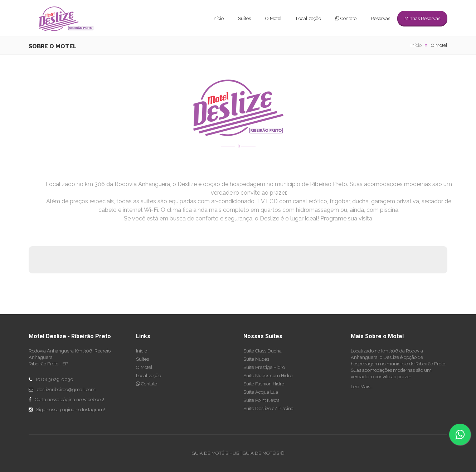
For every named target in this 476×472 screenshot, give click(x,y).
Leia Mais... (362, 387)
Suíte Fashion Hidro (264, 384)
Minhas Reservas (422, 18)
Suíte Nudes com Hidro (268, 376)
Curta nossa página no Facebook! (69, 400)
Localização (309, 18)
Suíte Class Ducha (263, 351)
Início (218, 18)
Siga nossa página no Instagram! (71, 410)
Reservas (380, 18)
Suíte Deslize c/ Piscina (268, 408)
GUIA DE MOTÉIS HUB (216, 453)
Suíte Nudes (256, 359)
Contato (346, 18)
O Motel (273, 18)
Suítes (244, 18)
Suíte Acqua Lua (261, 392)
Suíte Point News (261, 400)
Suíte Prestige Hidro (264, 367)
